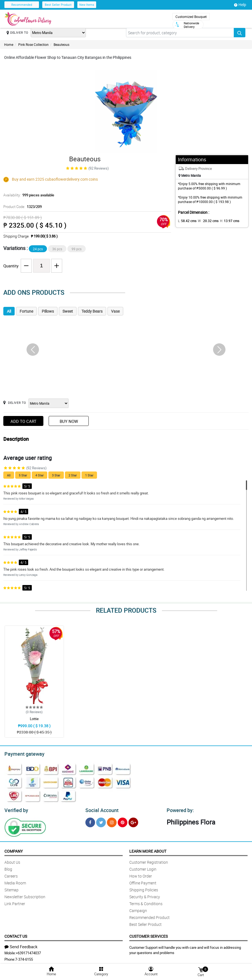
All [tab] (9, 311)
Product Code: (22, 207)
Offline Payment (143, 881)
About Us (12, 861)
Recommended (22, 5)
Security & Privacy (145, 895)
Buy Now (69, 421)
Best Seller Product (58, 5)
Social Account (100, 809)
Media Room (15, 881)
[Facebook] (90, 821)
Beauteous (61, 44)
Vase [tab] (115, 311)
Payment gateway (22, 753)
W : (205, 221)
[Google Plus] (133, 821)
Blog (8, 867)
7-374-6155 (24, 958)
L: (186, 221)
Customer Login (143, 867)
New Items (87, 5)
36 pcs (57, 249)
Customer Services (149, 935)
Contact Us (16, 935)
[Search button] (240, 33)
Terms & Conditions (146, 902)
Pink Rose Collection (33, 44)
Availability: (27, 195)
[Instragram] (112, 821)
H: (225, 221)
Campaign (138, 909)
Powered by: (179, 809)
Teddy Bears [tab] (92, 311)
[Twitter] (101, 821)
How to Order (141, 874)
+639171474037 (28, 951)
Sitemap (11, 888)
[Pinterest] (123, 821)
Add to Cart (23, 421)
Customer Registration (149, 861)
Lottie (34, 719)
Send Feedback (21, 945)
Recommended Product (149, 916)
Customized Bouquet (191, 17)
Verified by (15, 809)
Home (9, 44)
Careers (11, 874)
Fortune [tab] (26, 311)
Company (14, 849)
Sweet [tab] (68, 311)
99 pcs (77, 249)
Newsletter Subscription (25, 895)
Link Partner (15, 902)
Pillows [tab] (48, 311)
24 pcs (38, 249)
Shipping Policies (144, 888)
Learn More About (148, 849)
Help (240, 5)
